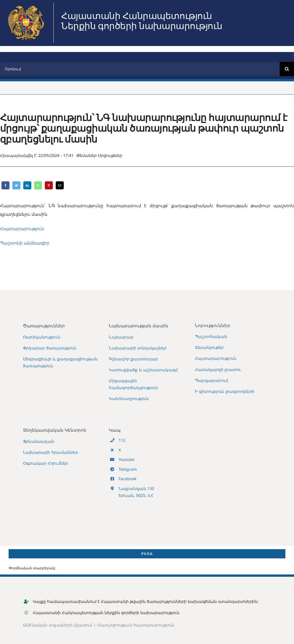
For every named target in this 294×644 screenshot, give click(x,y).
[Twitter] (16, 185)
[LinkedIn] (27, 185)
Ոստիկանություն (42, 337)
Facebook (127, 479)
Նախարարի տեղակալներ (138, 348)
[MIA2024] (26, 5)
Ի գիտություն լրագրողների (225, 391)
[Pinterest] (49, 185)
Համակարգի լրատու (218, 369)
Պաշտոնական (211, 336)
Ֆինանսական (39, 441)
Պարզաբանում (211, 380)
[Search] (287, 69)
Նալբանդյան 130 (136, 488)
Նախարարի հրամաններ (51, 452)
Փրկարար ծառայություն (50, 348)
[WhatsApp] (38, 185)
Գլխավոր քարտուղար (133, 359)
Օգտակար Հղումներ (46, 463)
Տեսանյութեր (209, 347)
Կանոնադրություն (129, 398)
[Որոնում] (140, 69)
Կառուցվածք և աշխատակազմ (143, 370)
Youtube (126, 459)
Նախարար (121, 337)
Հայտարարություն (216, 358)
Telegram (128, 469)
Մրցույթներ (110, 155)
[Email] (60, 185)
